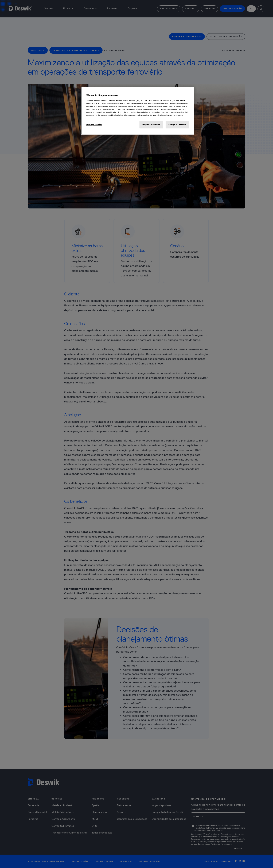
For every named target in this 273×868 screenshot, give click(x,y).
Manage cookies (94, 124)
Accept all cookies (177, 125)
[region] (138, 111)
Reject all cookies (151, 125)
